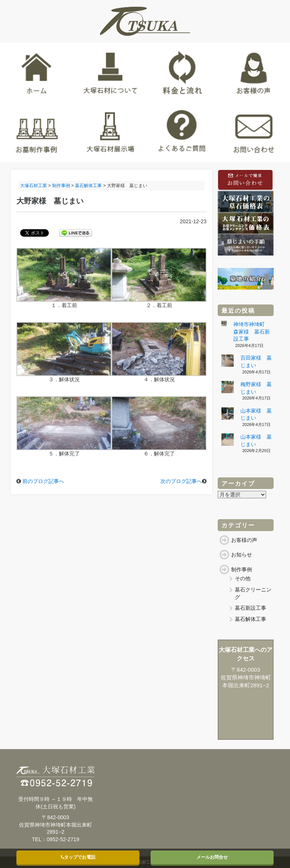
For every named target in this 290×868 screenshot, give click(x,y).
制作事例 (242, 569)
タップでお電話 (78, 857)
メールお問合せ (212, 857)
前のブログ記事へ (43, 481)
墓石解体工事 (250, 619)
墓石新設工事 (250, 608)
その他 (243, 578)
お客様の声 (244, 540)
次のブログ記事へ (181, 481)
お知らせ (242, 555)
